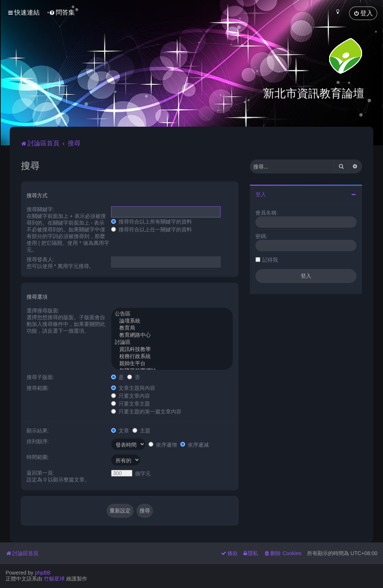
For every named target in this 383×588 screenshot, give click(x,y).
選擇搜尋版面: (43, 310)
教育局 (172, 328)
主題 (141, 430)
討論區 (172, 342)
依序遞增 (163, 444)
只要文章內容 (131, 395)
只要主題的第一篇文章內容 (146, 411)
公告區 (172, 313)
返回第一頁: (40, 472)
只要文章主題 (131, 403)
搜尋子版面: (40, 376)
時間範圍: (38, 456)
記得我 (270, 259)
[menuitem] (62, 13)
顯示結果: (38, 430)
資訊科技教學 (172, 349)
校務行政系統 (172, 356)
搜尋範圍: (38, 387)
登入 (261, 194)
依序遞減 (194, 444)
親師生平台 (172, 363)
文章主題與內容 (133, 387)
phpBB (43, 573)
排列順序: (38, 441)
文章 (120, 430)
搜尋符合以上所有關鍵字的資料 (151, 221)
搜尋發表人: (40, 259)
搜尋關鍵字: (40, 209)
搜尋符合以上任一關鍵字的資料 (151, 229)
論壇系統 (172, 321)
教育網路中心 (172, 335)
